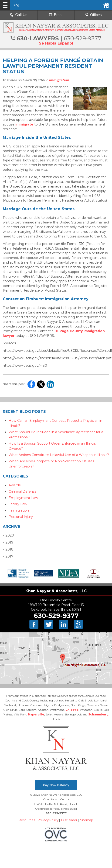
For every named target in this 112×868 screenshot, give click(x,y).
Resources (27, 820)
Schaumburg (98, 714)
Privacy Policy (48, 820)
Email (56, 15)
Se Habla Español (56, 43)
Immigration (59, 80)
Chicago (72, 710)
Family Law (18, 504)
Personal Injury (21, 517)
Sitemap (87, 820)
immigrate (24, 124)
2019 (8, 542)
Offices (93, 15)
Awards (15, 485)
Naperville (36, 714)
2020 (8, 535)
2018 (8, 549)
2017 (8, 556)
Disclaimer (69, 820)
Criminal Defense (23, 492)
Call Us (19, 15)
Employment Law (23, 498)
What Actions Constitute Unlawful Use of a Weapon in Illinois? (59, 455)
